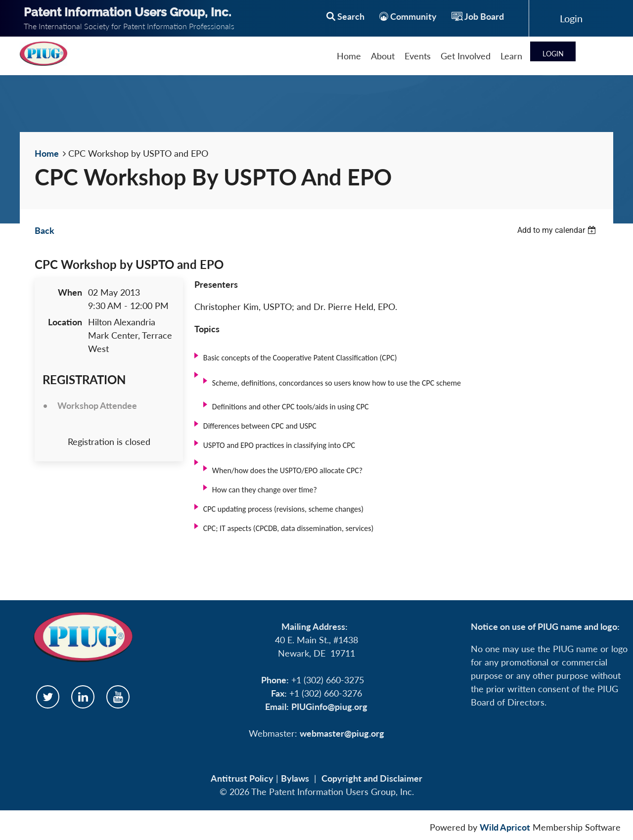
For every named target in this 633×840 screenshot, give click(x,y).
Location (65, 322)
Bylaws (295, 778)
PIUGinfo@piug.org (329, 707)
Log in (571, 18)
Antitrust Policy (242, 778)
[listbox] (558, 230)
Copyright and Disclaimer (372, 778)
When (70, 292)
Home (47, 153)
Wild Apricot (505, 827)
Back (45, 230)
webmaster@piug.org (342, 733)
